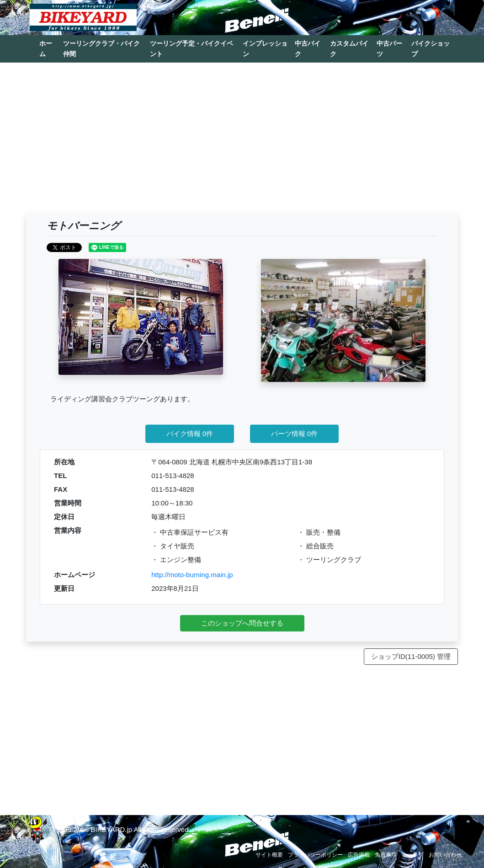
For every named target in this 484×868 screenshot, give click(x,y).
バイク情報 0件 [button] (190, 434)
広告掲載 (359, 855)
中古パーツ (389, 49)
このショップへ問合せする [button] (242, 623)
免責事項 (386, 855)
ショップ (413, 855)
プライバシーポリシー (315, 855)
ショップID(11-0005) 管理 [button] (411, 656)
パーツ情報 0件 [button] (295, 434)
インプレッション (265, 49)
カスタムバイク (349, 49)
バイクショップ (431, 49)
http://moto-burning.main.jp (192, 575)
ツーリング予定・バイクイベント (191, 49)
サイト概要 (269, 855)
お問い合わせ (445, 855)
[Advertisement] (242, 142)
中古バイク (308, 49)
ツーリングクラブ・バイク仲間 (101, 49)
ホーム (46, 49)
